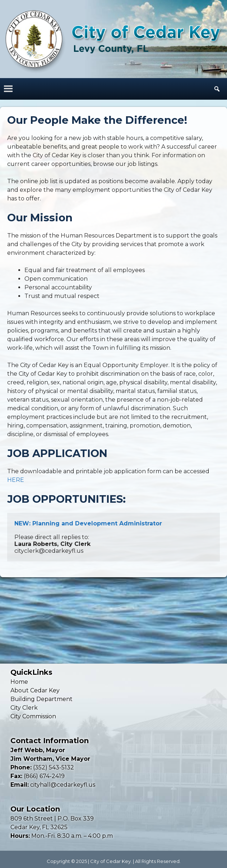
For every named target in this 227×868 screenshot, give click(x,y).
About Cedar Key (35, 690)
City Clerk (24, 708)
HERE (16, 480)
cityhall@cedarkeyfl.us (63, 785)
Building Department (41, 699)
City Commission (33, 716)
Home (19, 682)
